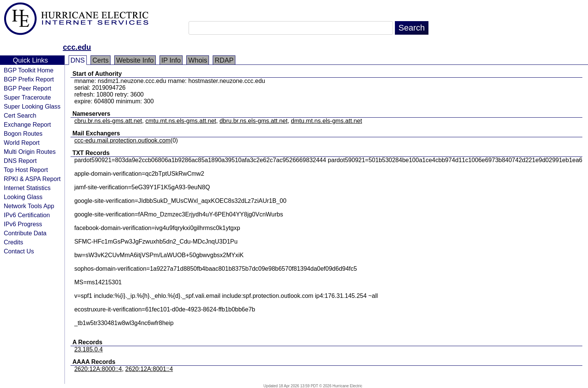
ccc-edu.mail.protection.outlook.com (122, 140)
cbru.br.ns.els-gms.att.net (108, 121)
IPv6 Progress (23, 224)
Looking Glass (23, 197)
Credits (13, 242)
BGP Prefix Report (29, 79)
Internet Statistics (27, 188)
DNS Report (20, 161)
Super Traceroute (27, 97)
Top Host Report (26, 170)
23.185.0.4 (89, 349)
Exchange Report (27, 124)
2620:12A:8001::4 (149, 369)
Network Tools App (29, 206)
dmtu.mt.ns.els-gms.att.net (326, 121)
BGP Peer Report (28, 88)
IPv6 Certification (27, 215)
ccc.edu (77, 47)
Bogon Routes (23, 133)
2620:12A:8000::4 (98, 369)
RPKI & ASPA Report (32, 179)
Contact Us (19, 251)
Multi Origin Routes (30, 152)
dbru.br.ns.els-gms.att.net (254, 121)
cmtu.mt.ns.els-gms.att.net (181, 121)
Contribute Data (25, 233)
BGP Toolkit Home (29, 70)
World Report (22, 143)
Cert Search (20, 115)
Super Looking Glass (32, 106)
